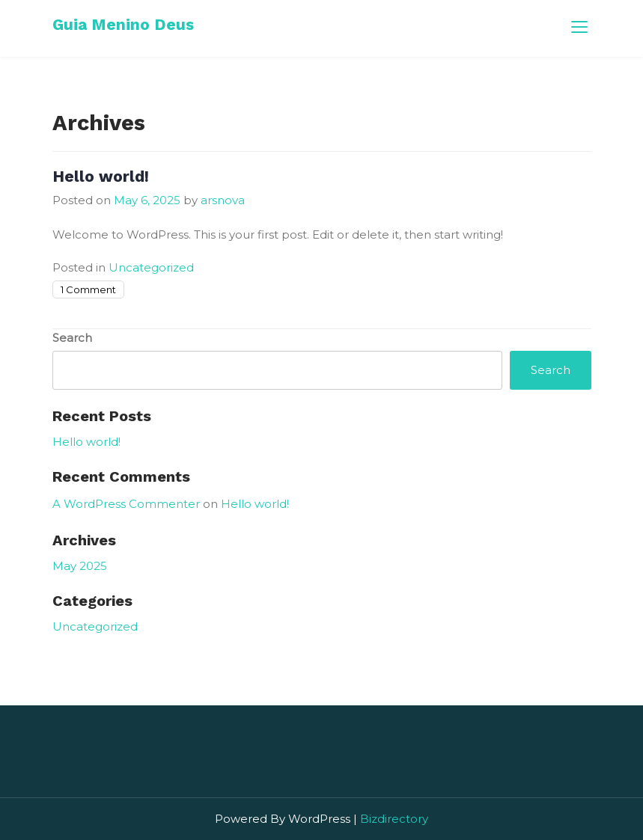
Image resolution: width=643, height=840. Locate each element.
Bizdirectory (394, 819)
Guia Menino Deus (123, 24)
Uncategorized (151, 267)
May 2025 (80, 566)
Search (72, 338)
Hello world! (101, 176)
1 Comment (88, 289)
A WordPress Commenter (126, 504)
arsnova (223, 200)
